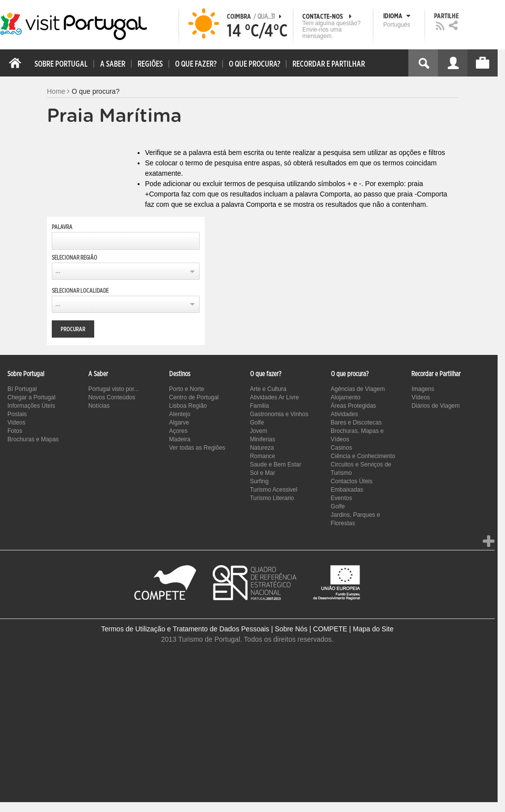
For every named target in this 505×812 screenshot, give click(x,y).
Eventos (342, 498)
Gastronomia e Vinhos (279, 414)
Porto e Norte (187, 389)
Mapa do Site (373, 629)
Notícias (99, 406)
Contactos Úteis (352, 481)
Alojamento (346, 397)
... (58, 271)
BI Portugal (22, 389)
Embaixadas (347, 490)
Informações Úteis (31, 406)
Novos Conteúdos (112, 397)
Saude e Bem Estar (276, 464)
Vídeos (420, 397)
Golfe (257, 423)
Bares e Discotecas (356, 423)
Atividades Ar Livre (274, 397)
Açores (178, 431)
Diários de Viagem (435, 406)
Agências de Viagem (358, 389)
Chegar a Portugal (31, 397)
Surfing (259, 481)
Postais (17, 414)
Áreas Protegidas (354, 406)
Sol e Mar (263, 473)
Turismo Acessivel (274, 490)
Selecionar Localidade (80, 291)
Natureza (262, 448)
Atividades (344, 414)
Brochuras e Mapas (33, 439)
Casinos (342, 448)
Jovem (259, 431)
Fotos (15, 431)
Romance (263, 456)
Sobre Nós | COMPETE (311, 629)
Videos (16, 423)
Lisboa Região (188, 406)
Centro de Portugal (194, 397)
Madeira (180, 439)
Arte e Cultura (268, 389)
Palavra (62, 227)
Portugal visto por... (114, 389)
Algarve (179, 423)
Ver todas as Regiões (197, 448)
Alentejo (180, 414)
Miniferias (263, 439)
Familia (260, 406)
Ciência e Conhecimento (363, 456)
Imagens (423, 389)
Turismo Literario (272, 498)
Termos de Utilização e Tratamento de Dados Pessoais (185, 629)
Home (56, 91)
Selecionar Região (74, 258)
